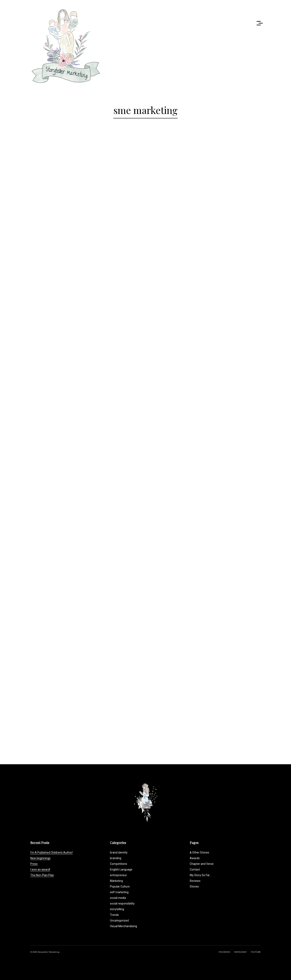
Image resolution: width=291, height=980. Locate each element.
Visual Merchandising (123, 926)
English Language (121, 869)
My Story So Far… (201, 875)
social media (118, 898)
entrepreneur (118, 875)
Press (34, 864)
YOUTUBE (256, 952)
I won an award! (40, 869)
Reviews (195, 881)
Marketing (116, 881)
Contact (195, 869)
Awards (195, 858)
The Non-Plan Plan (42, 875)
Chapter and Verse (202, 864)
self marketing (119, 892)
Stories (194, 886)
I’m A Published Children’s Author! (52, 852)
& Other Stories (199, 852)
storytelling (117, 909)
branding (116, 858)
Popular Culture (120, 886)
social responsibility (122, 903)
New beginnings (40, 858)
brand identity (119, 852)
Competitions (119, 864)
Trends (114, 915)
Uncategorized (119, 920)
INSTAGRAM (240, 952)
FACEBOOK (224, 952)
